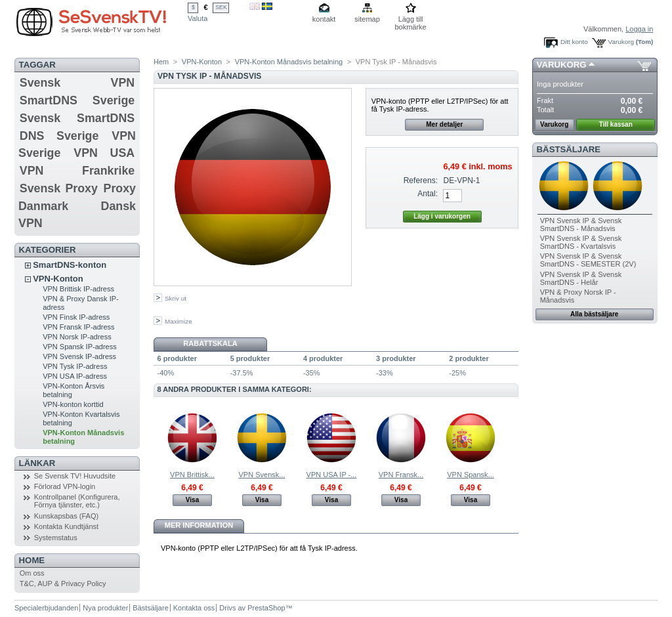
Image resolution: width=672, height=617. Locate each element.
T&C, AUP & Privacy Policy (63, 584)
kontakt (324, 19)
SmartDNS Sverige (77, 100)
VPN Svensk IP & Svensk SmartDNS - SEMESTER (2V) (588, 260)
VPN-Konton (58, 279)
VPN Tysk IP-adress (75, 366)
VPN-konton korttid (73, 404)
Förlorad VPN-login (65, 486)
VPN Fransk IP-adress (78, 327)
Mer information (199, 525)
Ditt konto (574, 42)
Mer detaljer (444, 124)
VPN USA (104, 153)
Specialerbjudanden (46, 608)
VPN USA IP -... (332, 475)
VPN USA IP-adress (75, 376)
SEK (221, 7)
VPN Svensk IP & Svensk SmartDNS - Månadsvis (581, 224)
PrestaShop (266, 608)
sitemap (367, 19)
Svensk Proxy (59, 188)
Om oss (32, 573)
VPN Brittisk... (192, 475)
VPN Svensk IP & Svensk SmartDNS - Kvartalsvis (581, 242)
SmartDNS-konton (70, 265)
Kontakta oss (194, 608)
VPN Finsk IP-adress (76, 317)
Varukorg (621, 42)
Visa (192, 500)
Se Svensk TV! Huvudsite (75, 476)
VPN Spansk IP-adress (80, 347)
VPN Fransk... (401, 475)
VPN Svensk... (262, 475)
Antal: (428, 194)
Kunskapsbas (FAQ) (66, 516)
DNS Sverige (59, 136)
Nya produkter (105, 608)
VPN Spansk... (471, 475)
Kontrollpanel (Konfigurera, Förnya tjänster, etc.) (77, 501)
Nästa (513, 437)
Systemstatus (56, 538)
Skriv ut (176, 298)
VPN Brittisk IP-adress (78, 289)
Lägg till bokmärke (410, 20)
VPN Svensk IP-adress (79, 356)
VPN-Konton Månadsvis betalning (289, 62)
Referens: (421, 181)
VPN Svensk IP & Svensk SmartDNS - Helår (581, 278)
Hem (161, 62)
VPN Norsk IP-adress (77, 337)
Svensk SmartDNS (77, 118)
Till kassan (616, 124)
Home (32, 560)
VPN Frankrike (77, 171)
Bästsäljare (569, 149)
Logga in (639, 29)
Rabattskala (210, 343)
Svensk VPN (77, 83)
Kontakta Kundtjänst (66, 526)
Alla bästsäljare (594, 314)
